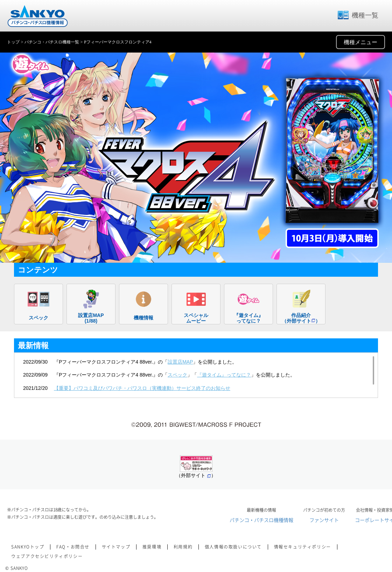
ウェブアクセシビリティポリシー (47, 556)
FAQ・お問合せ (73, 547)
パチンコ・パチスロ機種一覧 (52, 42)
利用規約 (183, 547)
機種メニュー (360, 42)
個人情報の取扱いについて (233, 547)
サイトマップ (116, 547)
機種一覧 (358, 15)
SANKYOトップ (28, 547)
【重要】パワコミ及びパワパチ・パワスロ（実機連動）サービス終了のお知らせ (142, 388)
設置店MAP (180, 362)
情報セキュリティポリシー (303, 547)
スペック (177, 375)
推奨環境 (152, 547)
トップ (13, 42)
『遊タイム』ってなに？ (224, 375)
